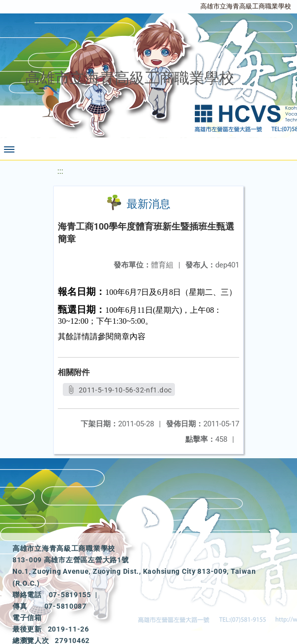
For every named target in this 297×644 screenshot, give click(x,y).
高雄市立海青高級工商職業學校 (246, 6)
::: (60, 171)
